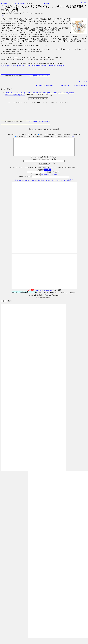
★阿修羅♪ (5, 3)
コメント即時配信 (38, 184)
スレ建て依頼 (51, 184)
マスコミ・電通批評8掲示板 (77, 85)
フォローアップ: (7, 89)
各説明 (71, 137)
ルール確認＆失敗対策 (49, 178)
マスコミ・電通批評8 (17, 3)
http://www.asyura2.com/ (44, 294)
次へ (82, 3)
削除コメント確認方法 (65, 184)
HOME (64, 85)
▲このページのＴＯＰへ (44, 85)
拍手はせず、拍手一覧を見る (40, 76)
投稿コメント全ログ (22, 184)
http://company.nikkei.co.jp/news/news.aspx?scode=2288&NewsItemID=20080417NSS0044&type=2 (33, 66)
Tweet (3, 15)
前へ (86, 3)
